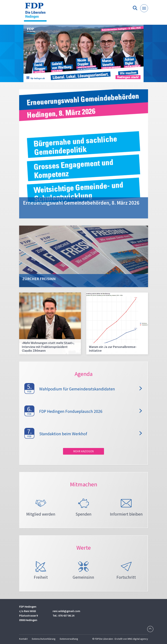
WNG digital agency (138, 639)
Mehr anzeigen (83, 451)
